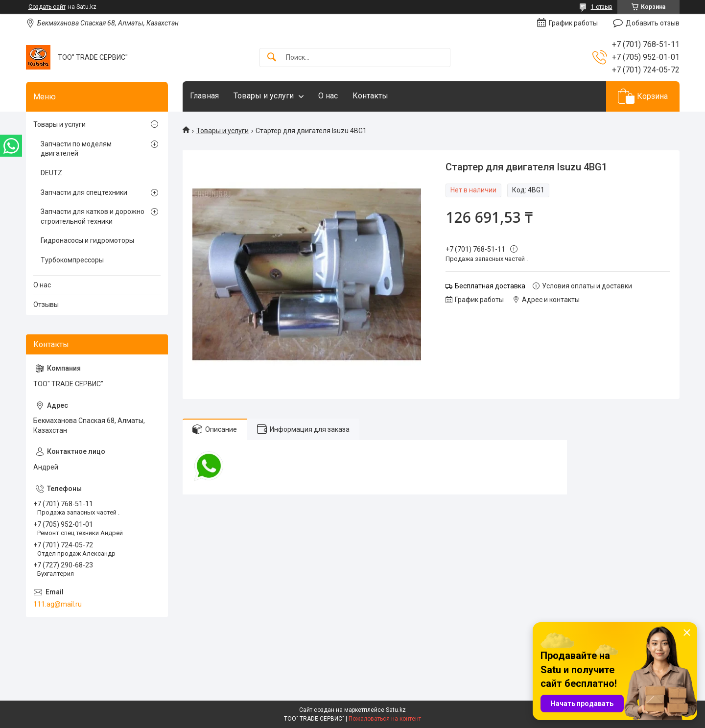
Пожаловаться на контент (385, 719)
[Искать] (272, 58)
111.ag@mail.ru (58, 604)
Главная (204, 96)
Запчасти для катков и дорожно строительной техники (93, 216)
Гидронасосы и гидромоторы (87, 240)
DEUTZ (51, 173)
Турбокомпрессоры (72, 260)
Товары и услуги (264, 96)
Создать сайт (47, 7)
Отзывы (46, 305)
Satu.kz (396, 710)
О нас (328, 96)
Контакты (370, 96)
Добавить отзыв (653, 23)
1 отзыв (602, 7)
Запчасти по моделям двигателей (76, 149)
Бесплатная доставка (490, 286)
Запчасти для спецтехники (84, 192)
